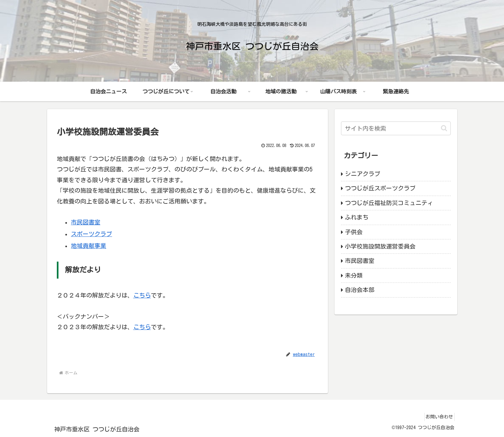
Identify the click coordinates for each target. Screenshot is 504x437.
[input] (396, 128)
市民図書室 (86, 222)
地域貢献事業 (89, 246)
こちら (142, 295)
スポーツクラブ (91, 234)
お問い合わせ (437, 417)
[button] (444, 128)
